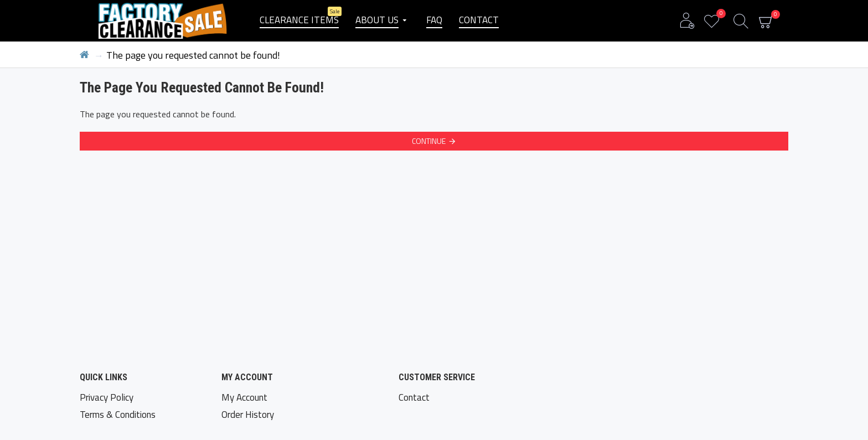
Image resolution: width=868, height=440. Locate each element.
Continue (429, 141)
